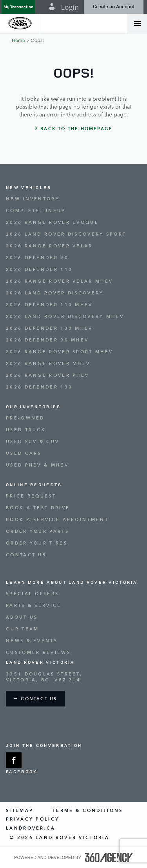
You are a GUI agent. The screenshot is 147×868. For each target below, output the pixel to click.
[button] (18, 7)
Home (18, 40)
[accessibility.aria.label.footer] (109, 857)
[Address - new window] (73, 677)
